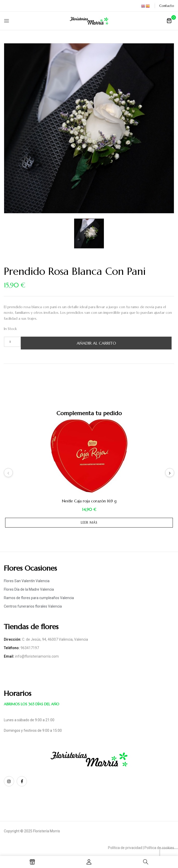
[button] (169, 21)
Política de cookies (159, 848)
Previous (8, 473)
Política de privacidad (125, 848)
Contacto (167, 6)
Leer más (89, 523)
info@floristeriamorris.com (37, 656)
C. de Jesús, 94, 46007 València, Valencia (55, 639)
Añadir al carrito (96, 343)
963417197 (30, 648)
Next (170, 473)
